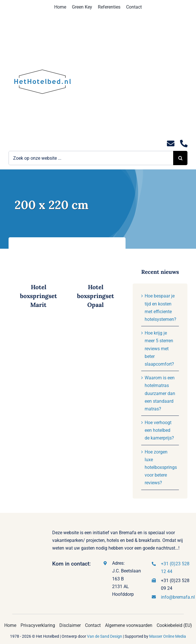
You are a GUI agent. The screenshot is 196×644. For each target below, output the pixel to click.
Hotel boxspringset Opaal (96, 296)
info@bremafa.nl (178, 597)
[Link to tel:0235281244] (184, 144)
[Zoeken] (180, 158)
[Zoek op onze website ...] (91, 158)
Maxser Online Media (168, 636)
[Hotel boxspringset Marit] (39, 247)
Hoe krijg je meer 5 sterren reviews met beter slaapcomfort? (159, 349)
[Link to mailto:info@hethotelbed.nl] (171, 144)
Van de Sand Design (105, 636)
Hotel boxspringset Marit (39, 296)
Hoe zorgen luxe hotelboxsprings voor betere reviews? (161, 467)
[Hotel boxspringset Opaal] (96, 247)
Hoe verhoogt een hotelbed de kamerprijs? (159, 430)
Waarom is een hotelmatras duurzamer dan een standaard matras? (160, 393)
